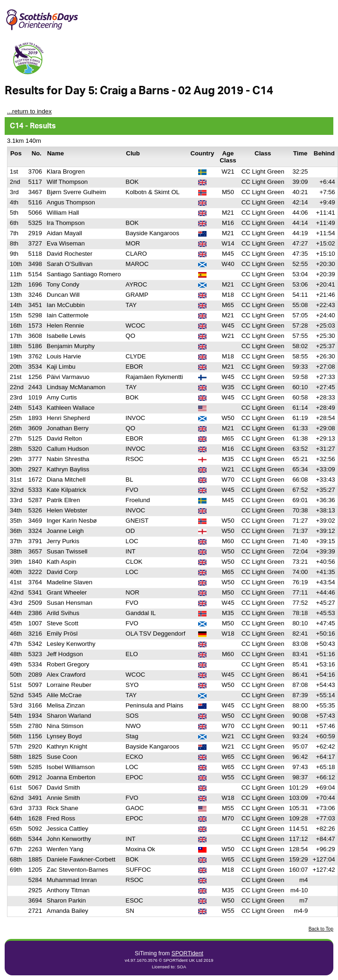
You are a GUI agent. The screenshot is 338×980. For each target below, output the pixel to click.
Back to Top (321, 929)
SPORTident (187, 953)
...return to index (29, 111)
